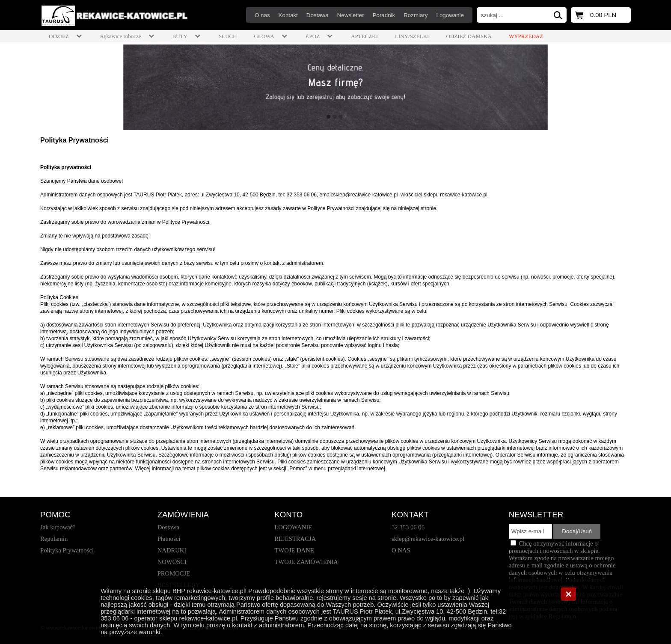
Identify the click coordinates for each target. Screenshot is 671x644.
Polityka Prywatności (74, 140)
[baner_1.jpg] (335, 87)
